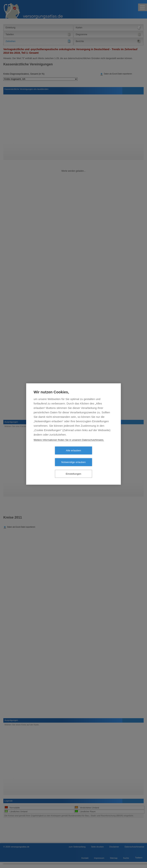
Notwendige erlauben (95, 456)
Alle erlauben (52, 456)
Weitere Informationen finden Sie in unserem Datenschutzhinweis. (69, 446)
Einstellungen (73, 468)
